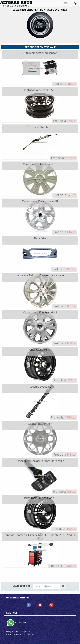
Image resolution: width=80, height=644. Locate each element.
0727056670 (20, 623)
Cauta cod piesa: (22, 586)
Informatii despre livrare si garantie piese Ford (40, 642)
